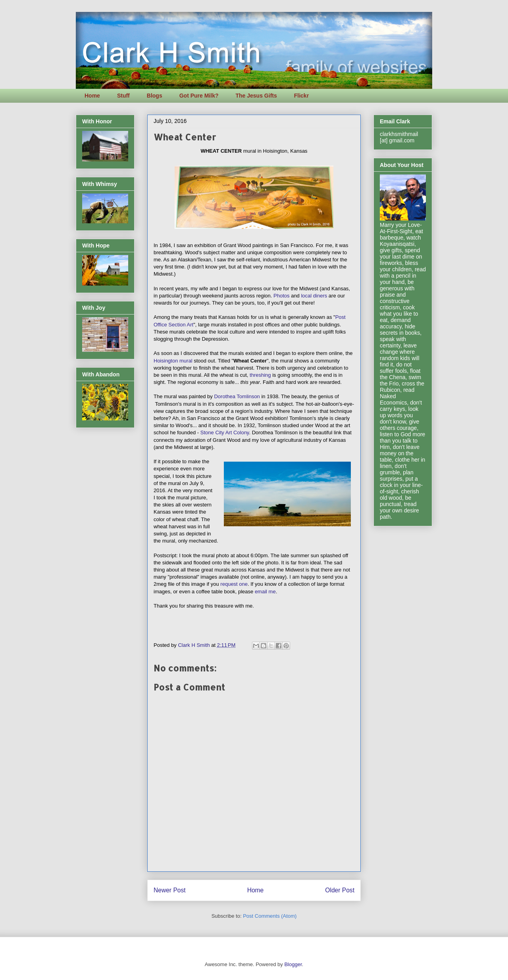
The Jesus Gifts (256, 96)
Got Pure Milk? (199, 96)
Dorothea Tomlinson (237, 396)
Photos (281, 296)
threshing (260, 375)
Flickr (301, 96)
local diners (314, 296)
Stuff (123, 96)
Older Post (340, 890)
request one (234, 584)
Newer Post (170, 890)
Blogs (155, 96)
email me (265, 592)
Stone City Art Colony (225, 432)
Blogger (293, 964)
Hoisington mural (173, 361)
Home (92, 96)
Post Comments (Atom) (270, 916)
